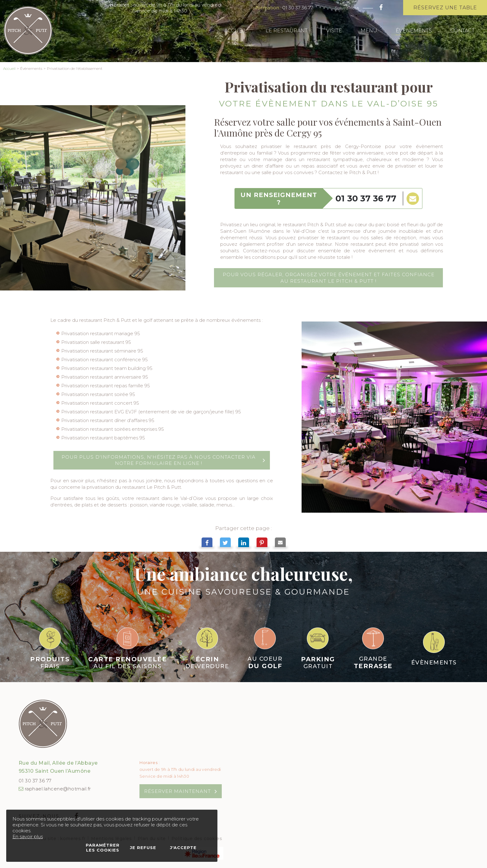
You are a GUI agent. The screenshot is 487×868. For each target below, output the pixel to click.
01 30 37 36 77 (298, 8)
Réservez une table (445, 8)
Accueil (9, 68)
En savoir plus (28, 837)
